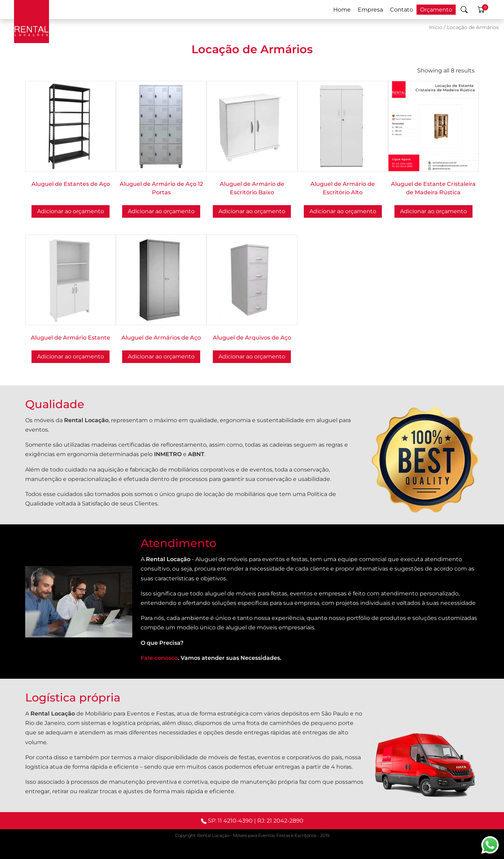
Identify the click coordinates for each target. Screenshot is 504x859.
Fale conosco (159, 658)
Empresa (370, 10)
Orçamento (436, 10)
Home (342, 10)
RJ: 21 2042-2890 (280, 821)
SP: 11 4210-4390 (230, 821)
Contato (401, 10)
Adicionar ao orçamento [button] (71, 211)
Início (436, 27)
